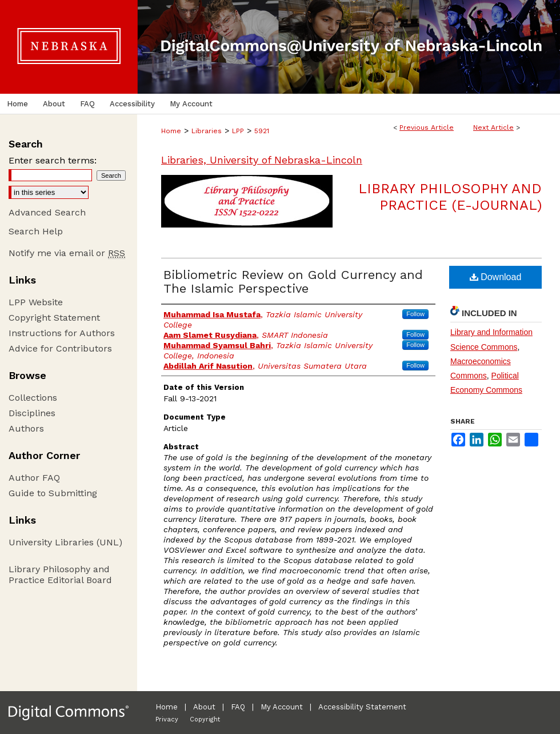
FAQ (238, 707)
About (204, 707)
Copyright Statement (54, 318)
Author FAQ (34, 478)
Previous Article (427, 127)
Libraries (207, 131)
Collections (33, 398)
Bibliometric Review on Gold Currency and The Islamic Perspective (293, 282)
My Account (282, 707)
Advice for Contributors (60, 348)
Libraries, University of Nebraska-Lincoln (262, 160)
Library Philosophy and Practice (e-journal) (450, 197)
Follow (415, 314)
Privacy (167, 719)
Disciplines (32, 413)
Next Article (493, 127)
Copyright (205, 719)
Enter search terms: (53, 160)
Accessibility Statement (362, 707)
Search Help (36, 231)
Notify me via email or (67, 253)
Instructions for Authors (62, 333)
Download (496, 277)
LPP (238, 131)
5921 (262, 131)
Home (171, 131)
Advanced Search (47, 212)
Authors (26, 428)
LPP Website (36, 302)
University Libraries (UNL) (65, 542)
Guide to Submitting (53, 493)
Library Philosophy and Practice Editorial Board (60, 575)
